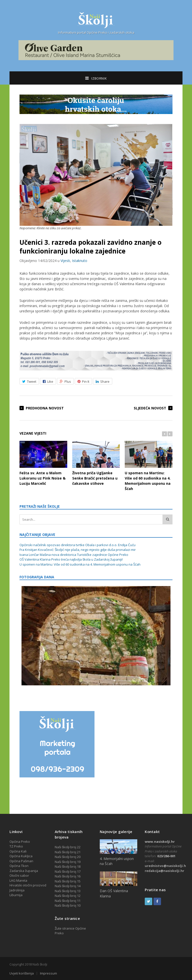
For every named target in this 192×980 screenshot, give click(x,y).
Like (48, 381)
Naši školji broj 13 (68, 891)
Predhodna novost (45, 408)
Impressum (48, 973)
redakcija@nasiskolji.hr (164, 871)
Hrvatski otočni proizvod (28, 885)
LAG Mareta (18, 880)
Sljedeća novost (150, 408)
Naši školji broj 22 (68, 847)
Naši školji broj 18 (68, 866)
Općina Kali (18, 851)
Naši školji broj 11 (68, 901)
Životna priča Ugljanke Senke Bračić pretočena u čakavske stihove (96, 463)
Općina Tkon (19, 866)
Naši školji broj (66, 886)
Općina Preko (20, 842)
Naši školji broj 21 (68, 852)
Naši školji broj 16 (68, 876)
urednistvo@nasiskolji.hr (166, 866)
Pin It (83, 381)
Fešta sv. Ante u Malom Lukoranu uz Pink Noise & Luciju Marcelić (43, 463)
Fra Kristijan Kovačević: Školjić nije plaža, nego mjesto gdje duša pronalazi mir (78, 550)
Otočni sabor (19, 875)
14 (79, 886)
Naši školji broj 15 (68, 881)
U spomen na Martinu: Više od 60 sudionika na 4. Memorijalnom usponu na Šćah (148, 466)
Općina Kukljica (21, 856)
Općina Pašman (21, 861)
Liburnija (16, 895)
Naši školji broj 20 (68, 857)
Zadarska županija (24, 871)
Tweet (29, 381)
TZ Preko (16, 846)
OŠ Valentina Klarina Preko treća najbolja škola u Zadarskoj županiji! (71, 559)
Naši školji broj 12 (68, 896)
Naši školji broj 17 (68, 871)
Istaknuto (80, 261)
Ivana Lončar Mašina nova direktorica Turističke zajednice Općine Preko (74, 555)
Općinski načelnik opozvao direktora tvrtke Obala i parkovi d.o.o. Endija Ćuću (77, 545)
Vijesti (65, 261)
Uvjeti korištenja (22, 973)
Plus (65, 381)
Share (103, 381)
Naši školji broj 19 (68, 862)
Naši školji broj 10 (68, 905)
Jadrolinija (17, 890)
